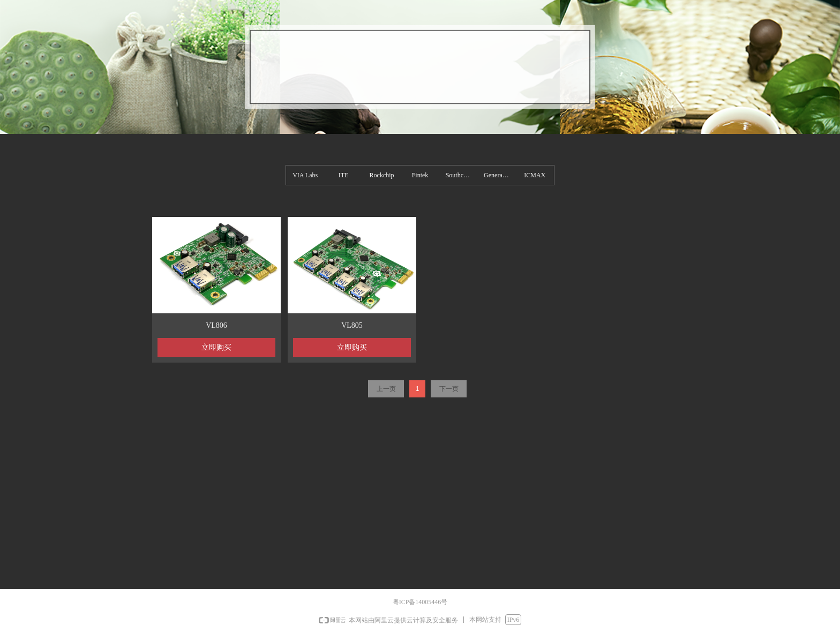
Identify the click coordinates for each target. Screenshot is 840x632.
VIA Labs (305, 175)
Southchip (459, 175)
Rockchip (382, 175)
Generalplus (499, 175)
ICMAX (535, 175)
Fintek (420, 175)
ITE (344, 175)
